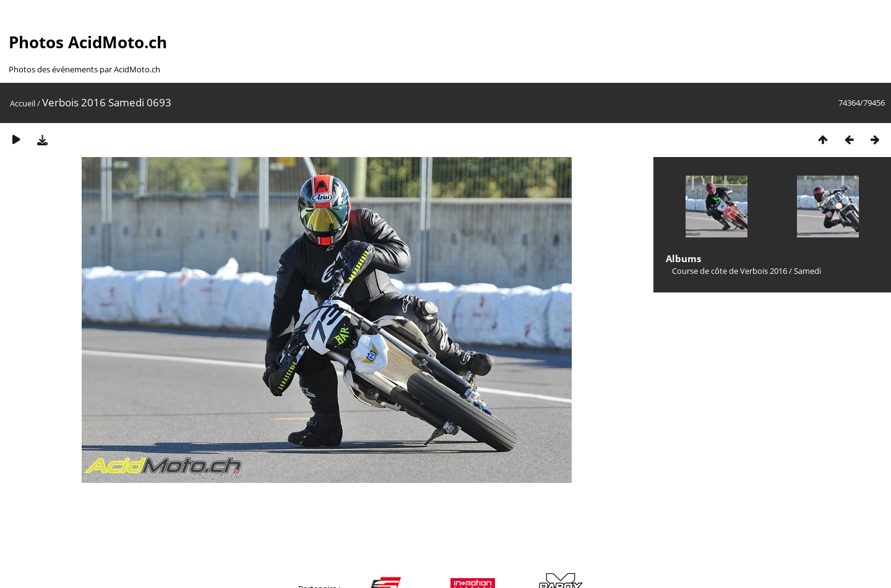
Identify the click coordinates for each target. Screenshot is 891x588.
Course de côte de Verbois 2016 (730, 271)
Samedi (807, 271)
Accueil (23, 103)
